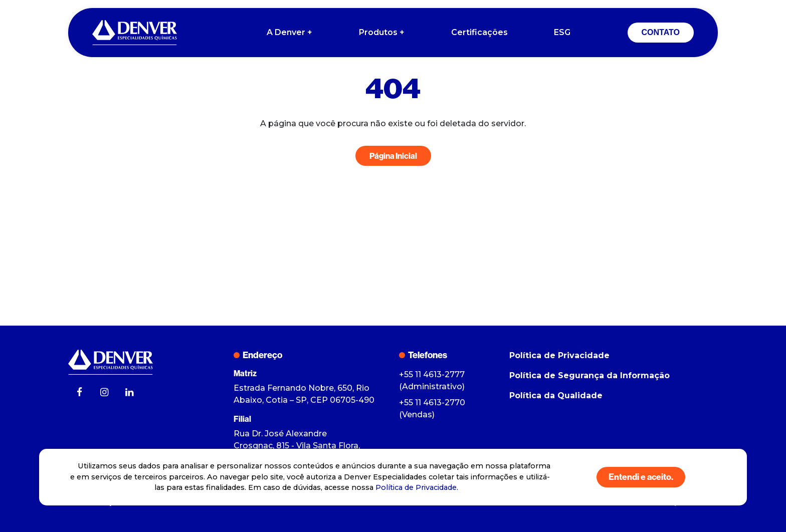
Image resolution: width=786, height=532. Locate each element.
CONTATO (661, 32)
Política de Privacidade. (417, 487)
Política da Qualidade (556, 395)
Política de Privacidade (559, 355)
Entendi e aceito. (641, 477)
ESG (562, 32)
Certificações (479, 32)
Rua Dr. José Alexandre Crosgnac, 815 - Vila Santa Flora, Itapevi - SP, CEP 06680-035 (297, 446)
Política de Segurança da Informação (589, 375)
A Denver (290, 33)
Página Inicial (393, 156)
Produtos (382, 33)
